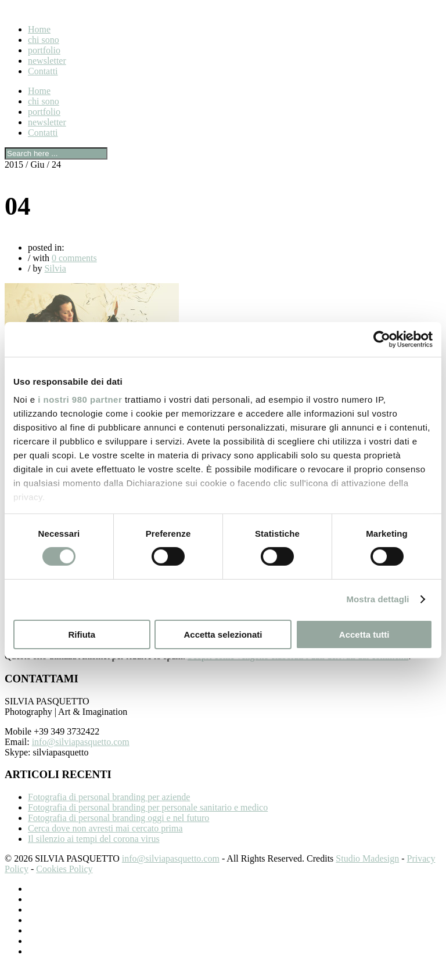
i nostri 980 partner (80, 399)
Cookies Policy (64, 883)
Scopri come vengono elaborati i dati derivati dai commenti (298, 670)
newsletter (47, 61)
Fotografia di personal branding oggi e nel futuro (118, 832)
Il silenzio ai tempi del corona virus (94, 853)
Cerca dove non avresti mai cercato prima (105, 842)
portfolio (44, 50)
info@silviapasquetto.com (81, 756)
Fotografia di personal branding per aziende (109, 811)
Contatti (43, 71)
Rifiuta (82, 634)
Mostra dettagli (377, 599)
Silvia (55, 268)
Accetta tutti (364, 634)
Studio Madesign (367, 872)
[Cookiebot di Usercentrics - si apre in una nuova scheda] (382, 339)
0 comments (74, 258)
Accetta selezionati (223, 634)
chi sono (44, 40)
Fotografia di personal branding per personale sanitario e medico (148, 821)
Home (39, 29)
